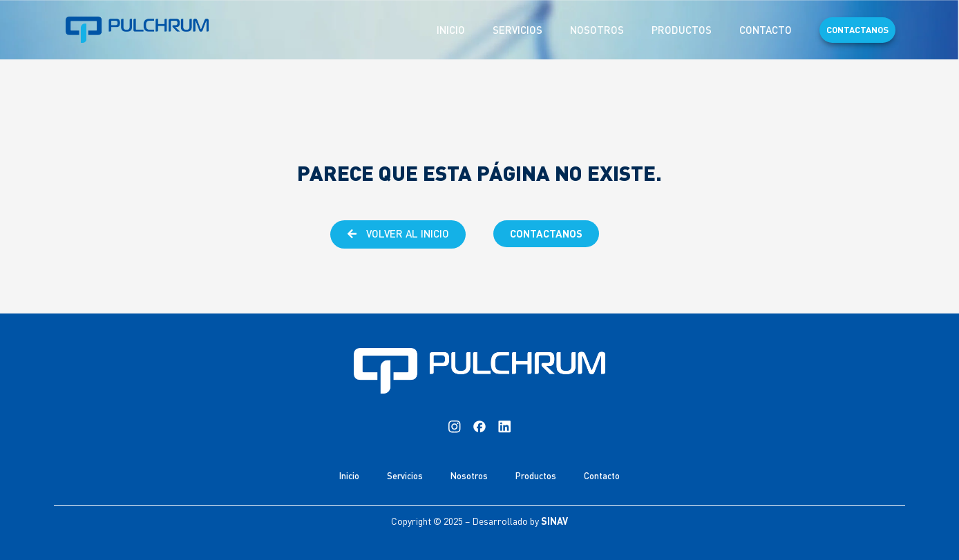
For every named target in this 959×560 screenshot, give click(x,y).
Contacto (766, 30)
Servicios (518, 30)
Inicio (451, 30)
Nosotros (597, 30)
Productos (682, 30)
